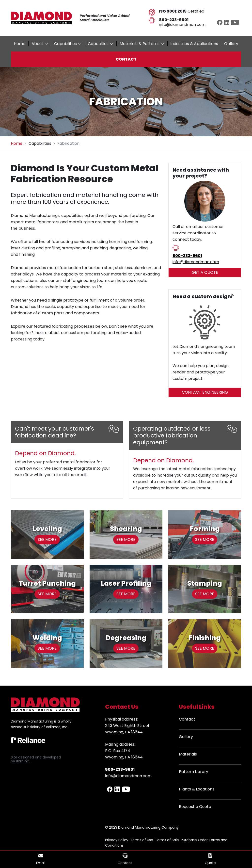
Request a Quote (195, 807)
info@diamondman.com (182, 24)
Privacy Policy (117, 840)
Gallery (186, 737)
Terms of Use (142, 840)
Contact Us (122, 707)
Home (17, 143)
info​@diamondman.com (196, 262)
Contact (187, 719)
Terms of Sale (167, 840)
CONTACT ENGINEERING (205, 392)
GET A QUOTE (205, 272)
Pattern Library (194, 772)
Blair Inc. (23, 761)
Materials (188, 754)
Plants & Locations (197, 789)
